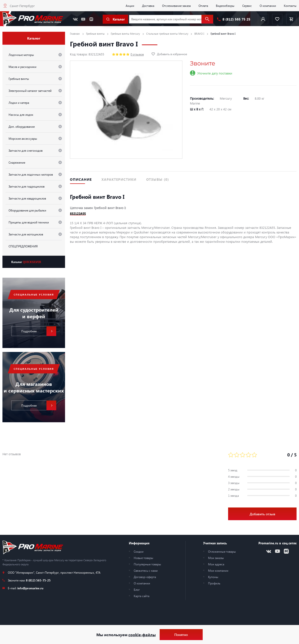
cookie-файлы (142, 635)
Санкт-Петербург (22, 6)
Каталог (26, 262)
